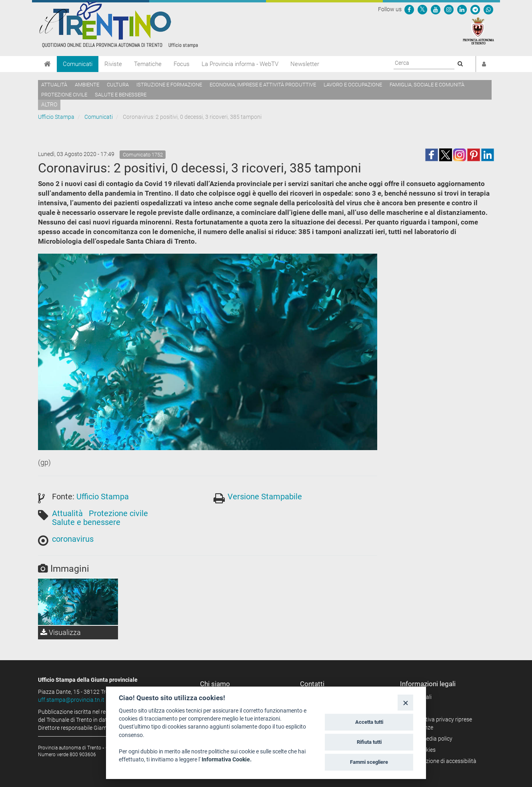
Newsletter (305, 64)
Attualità (54, 85)
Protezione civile (64, 95)
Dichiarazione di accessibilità (441, 761)
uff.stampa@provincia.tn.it (71, 700)
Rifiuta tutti (369, 742)
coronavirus (73, 539)
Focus (182, 64)
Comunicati (78, 64)
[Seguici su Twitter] (422, 9)
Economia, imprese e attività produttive (263, 85)
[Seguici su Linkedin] (462, 9)
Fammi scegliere (369, 762)
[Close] (405, 702)
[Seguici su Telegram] (475, 9)
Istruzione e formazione (169, 85)
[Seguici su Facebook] (409, 9)
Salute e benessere (121, 95)
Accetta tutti (369, 722)
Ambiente (87, 85)
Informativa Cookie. (227, 759)
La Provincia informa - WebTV (240, 64)
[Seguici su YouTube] (436, 9)
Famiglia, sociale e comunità (427, 85)
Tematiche (148, 64)
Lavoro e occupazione (353, 85)
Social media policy (429, 739)
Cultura (118, 85)
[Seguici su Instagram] (449, 9)
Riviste (113, 64)
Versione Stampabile (265, 497)
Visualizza (61, 632)
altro (49, 104)
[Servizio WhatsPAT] (488, 9)
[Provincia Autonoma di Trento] (478, 30)
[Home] (47, 64)
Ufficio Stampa (56, 117)
